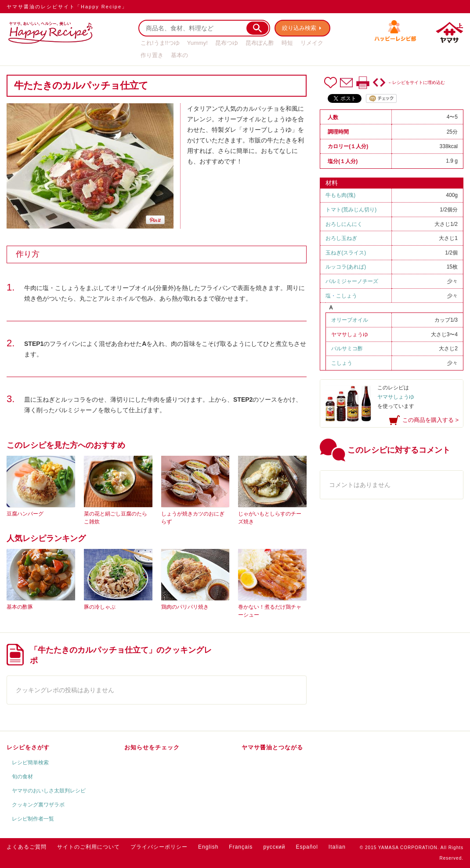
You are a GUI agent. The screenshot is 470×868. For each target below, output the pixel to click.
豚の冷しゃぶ (100, 607)
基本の (179, 55)
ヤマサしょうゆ (350, 334)
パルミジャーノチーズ (352, 281)
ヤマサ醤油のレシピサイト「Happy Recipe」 (67, 7)
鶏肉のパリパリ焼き (185, 607)
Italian (337, 847)
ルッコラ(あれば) (346, 267)
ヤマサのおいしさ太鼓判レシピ (49, 791)
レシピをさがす (28, 747)
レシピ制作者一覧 (33, 819)
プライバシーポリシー (159, 847)
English (208, 847)
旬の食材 (22, 777)
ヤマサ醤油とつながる (272, 747)
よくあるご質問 (27, 847)
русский (274, 847)
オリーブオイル (350, 320)
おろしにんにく (344, 224)
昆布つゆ (227, 43)
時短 (287, 43)
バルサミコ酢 (347, 349)
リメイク (312, 43)
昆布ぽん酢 (260, 43)
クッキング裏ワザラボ (38, 805)
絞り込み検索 (299, 28)
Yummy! (197, 43)
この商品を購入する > (430, 420)
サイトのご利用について (89, 847)
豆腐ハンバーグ (25, 514)
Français (241, 847)
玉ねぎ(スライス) (346, 253)
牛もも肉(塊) (340, 195)
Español (307, 847)
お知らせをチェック (152, 747)
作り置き (152, 55)
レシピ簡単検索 (30, 763)
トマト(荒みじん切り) (351, 210)
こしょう (347, 296)
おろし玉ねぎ (341, 238)
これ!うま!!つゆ (160, 43)
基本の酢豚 (20, 607)
